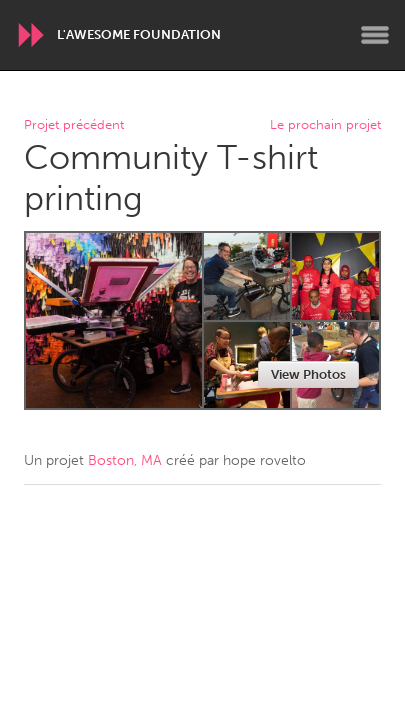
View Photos (308, 374)
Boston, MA (125, 460)
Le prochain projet (325, 125)
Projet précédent (74, 125)
